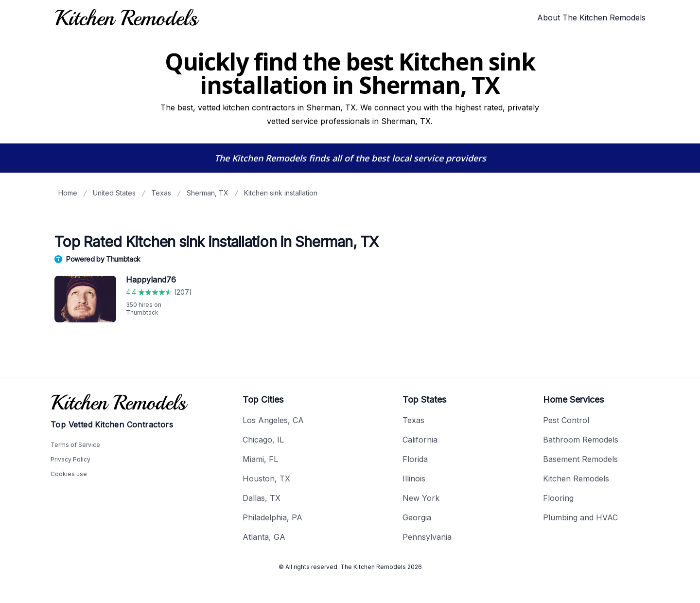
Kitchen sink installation (281, 193)
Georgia (417, 517)
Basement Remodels (580, 459)
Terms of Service (75, 445)
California (420, 440)
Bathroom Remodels (581, 440)
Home (68, 193)
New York (421, 498)
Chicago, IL (263, 440)
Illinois (414, 479)
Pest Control (566, 420)
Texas (161, 193)
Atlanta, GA (264, 537)
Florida (415, 459)
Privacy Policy (70, 459)
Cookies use (69, 474)
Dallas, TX (262, 498)
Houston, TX (266, 479)
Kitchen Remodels (576, 479)
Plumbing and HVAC (580, 517)
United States (114, 193)
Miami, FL (260, 459)
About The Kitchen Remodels (591, 18)
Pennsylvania (427, 537)
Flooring (558, 498)
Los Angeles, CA (273, 420)
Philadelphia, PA (272, 517)
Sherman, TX (208, 193)
